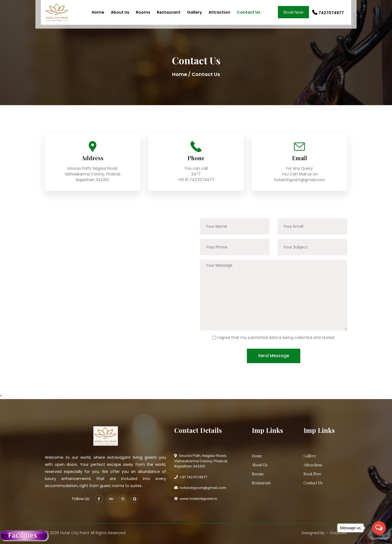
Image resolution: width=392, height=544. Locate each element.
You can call (196, 168)
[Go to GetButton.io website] (379, 538)
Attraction (219, 12)
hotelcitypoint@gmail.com (300, 180)
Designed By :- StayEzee (324, 533)
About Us (120, 12)
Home (98, 12)
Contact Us (249, 12)
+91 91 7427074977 (196, 180)
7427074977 (328, 13)
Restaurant (169, 12)
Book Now (293, 12)
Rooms (143, 12)
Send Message (274, 356)
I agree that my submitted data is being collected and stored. (276, 338)
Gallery (195, 12)
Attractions (313, 465)
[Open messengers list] (379, 528)
